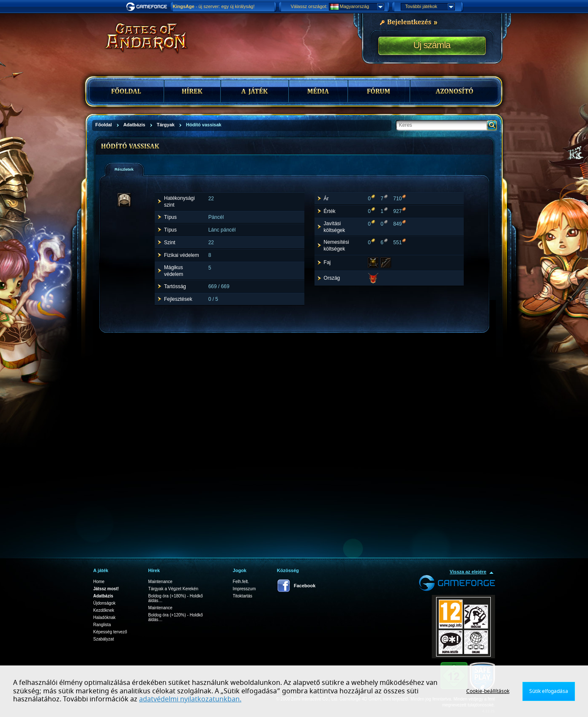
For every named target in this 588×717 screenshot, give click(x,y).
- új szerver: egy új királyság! (214, 6)
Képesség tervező (110, 632)
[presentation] (127, 169)
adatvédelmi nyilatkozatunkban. (190, 699)
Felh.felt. (241, 582)
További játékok (430, 7)
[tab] (124, 169)
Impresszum (244, 589)
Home (99, 582)
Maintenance (160, 582)
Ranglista (102, 625)
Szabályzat (104, 639)
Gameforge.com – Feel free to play (148, 7)
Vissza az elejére (468, 572)
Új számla (432, 45)
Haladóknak (105, 617)
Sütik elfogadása (549, 691)
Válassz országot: (309, 6)
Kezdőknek (104, 610)
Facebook (305, 586)
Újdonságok (105, 603)
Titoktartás (243, 596)
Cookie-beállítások (488, 691)
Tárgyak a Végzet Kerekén (173, 589)
